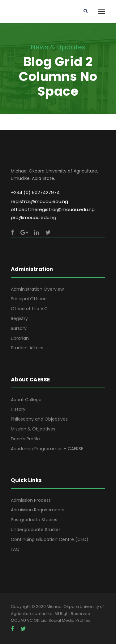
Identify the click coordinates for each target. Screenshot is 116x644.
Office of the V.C (29, 309)
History (18, 409)
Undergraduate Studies (36, 530)
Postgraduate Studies (34, 520)
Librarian (20, 338)
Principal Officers (29, 299)
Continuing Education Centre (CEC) (50, 539)
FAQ (15, 549)
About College (26, 400)
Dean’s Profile (25, 439)
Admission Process (31, 500)
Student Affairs (27, 348)
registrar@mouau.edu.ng (39, 201)
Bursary (19, 328)
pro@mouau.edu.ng (34, 217)
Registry (19, 318)
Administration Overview (37, 289)
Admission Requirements (38, 510)
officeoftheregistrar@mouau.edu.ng (53, 209)
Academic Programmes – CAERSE (47, 449)
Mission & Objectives (33, 429)
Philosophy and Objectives (39, 419)
